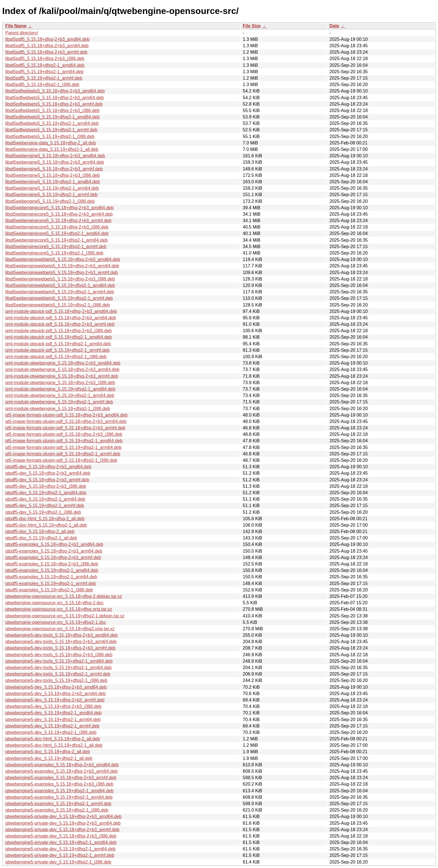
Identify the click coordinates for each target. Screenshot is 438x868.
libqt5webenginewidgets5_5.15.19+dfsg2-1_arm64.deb (60, 292)
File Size (252, 26)
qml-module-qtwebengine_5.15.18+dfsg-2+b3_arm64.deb (62, 369)
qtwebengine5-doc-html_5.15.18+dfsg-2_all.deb (53, 739)
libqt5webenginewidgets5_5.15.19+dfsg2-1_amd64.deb (60, 285)
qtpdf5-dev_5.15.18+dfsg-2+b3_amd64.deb (48, 467)
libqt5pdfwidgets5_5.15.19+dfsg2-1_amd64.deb (53, 117)
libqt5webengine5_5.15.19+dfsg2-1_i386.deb (50, 201)
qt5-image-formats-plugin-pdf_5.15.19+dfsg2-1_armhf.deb (63, 454)
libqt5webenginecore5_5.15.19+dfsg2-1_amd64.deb (57, 233)
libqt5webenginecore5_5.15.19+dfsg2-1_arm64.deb (56, 240)
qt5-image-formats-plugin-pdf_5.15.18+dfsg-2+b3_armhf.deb (65, 428)
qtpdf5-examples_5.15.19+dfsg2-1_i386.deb (49, 590)
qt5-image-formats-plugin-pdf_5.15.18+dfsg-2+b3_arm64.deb (66, 421)
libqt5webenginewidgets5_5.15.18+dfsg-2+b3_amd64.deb (63, 259)
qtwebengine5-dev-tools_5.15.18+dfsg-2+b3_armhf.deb (60, 648)
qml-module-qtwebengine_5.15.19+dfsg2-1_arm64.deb (60, 395)
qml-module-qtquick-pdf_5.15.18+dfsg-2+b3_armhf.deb (60, 324)
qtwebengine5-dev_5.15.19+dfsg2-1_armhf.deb (52, 726)
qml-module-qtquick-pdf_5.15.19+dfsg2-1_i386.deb (56, 357)
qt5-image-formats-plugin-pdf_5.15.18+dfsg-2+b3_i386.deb (64, 434)
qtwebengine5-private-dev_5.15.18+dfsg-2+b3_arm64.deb (63, 823)
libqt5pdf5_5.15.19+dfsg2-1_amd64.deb (45, 65)
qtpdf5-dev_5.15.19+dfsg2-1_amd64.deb (46, 493)
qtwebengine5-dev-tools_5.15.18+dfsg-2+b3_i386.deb (59, 655)
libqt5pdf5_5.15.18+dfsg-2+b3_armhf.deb (46, 52)
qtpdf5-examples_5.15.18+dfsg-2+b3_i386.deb (52, 564)
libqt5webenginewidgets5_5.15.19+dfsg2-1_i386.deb (58, 305)
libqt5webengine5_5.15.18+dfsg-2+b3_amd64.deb (55, 156)
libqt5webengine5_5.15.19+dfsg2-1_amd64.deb (53, 182)
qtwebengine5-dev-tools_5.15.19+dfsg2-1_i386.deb (56, 680)
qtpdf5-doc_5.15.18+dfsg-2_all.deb (40, 531)
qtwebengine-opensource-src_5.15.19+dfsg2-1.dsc (56, 622)
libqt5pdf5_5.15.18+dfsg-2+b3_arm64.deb (47, 46)
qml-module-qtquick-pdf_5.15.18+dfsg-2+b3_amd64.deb (61, 311)
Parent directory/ (22, 33)
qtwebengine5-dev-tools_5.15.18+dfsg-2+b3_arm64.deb (61, 642)
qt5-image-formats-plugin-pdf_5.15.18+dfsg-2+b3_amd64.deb (66, 415)
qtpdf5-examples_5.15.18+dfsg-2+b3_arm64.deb (54, 551)
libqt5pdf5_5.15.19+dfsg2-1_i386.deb (42, 85)
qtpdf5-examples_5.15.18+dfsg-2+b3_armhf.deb (53, 557)
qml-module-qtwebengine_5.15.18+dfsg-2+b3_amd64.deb (63, 363)
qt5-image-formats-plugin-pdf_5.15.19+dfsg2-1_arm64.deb (63, 447)
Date (334, 26)
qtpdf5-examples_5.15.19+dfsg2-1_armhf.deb (51, 583)
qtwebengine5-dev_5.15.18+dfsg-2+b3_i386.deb (53, 706)
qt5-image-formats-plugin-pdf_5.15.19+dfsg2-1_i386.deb (61, 460)
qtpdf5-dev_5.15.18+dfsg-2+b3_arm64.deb (48, 473)
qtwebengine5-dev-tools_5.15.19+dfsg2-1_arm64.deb (58, 668)
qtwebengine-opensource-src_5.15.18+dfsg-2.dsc (54, 603)
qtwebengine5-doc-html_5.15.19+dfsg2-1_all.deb (54, 745)
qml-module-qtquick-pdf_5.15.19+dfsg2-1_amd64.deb (59, 337)
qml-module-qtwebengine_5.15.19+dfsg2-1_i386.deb (58, 409)
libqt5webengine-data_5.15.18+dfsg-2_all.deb (51, 143)
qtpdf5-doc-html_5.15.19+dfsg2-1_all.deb (46, 525)
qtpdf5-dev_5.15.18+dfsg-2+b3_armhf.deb (47, 480)
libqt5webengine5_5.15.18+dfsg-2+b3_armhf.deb (54, 169)
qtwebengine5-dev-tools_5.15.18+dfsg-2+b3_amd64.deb (61, 635)
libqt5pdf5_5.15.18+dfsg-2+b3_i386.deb (45, 59)
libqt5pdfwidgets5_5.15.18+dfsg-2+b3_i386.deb (52, 110)
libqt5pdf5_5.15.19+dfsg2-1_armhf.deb (44, 78)
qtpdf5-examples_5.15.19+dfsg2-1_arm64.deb (51, 577)
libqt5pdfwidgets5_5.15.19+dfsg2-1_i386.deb (50, 136)
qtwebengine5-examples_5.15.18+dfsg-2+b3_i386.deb (59, 784)
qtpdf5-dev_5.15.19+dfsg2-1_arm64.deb (45, 499)
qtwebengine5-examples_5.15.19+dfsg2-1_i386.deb (57, 810)
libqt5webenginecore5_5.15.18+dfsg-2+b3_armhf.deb (58, 221)
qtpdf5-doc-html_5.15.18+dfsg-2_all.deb (45, 519)
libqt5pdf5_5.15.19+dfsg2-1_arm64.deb (44, 72)
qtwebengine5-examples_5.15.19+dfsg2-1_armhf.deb (58, 804)
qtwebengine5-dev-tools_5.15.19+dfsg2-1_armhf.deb (58, 674)
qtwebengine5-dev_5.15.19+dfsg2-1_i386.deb (51, 732)
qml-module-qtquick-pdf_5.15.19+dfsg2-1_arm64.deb (58, 344)
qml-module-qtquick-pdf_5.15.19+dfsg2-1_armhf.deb (57, 350)
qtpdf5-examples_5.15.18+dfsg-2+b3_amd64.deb (54, 544)
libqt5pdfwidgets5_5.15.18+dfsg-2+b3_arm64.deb (54, 98)
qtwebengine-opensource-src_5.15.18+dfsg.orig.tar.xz (59, 609)
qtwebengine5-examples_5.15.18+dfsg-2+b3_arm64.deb (61, 771)
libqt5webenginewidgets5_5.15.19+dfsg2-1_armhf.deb (59, 298)
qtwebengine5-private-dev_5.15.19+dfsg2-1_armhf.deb (60, 855)
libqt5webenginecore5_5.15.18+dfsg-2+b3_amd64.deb (59, 208)
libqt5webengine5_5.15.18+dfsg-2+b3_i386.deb (53, 175)
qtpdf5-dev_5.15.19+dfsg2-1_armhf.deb (45, 506)
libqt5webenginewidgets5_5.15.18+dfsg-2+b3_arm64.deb (62, 266)
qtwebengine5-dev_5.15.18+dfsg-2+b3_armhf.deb (55, 700)
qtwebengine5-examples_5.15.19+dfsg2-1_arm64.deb (59, 797)
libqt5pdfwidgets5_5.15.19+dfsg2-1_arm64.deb (52, 123)
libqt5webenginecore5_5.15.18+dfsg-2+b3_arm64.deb (59, 214)
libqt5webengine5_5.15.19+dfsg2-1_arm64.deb (52, 188)
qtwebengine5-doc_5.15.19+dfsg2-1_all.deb (49, 758)
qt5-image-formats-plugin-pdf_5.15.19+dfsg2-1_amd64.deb (64, 441)
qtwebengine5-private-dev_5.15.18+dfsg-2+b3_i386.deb (61, 836)
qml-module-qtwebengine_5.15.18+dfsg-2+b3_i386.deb (60, 383)
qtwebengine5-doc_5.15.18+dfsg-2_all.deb (48, 752)
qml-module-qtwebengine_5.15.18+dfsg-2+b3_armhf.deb (62, 376)
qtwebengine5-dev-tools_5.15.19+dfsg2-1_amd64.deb (59, 661)
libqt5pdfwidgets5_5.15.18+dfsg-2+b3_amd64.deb (55, 91)
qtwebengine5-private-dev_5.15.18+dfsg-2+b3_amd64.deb (63, 816)
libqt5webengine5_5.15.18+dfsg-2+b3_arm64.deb (55, 162)
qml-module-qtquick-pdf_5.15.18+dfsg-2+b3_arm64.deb (61, 318)
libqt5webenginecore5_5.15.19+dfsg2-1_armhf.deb (56, 247)
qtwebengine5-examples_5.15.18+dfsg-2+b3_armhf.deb (61, 778)
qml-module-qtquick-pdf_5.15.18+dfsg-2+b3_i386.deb (59, 331)
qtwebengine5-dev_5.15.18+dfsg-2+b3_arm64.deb (55, 694)
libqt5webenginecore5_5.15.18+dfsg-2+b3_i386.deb (57, 227)
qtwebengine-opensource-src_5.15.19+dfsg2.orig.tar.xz (60, 629)
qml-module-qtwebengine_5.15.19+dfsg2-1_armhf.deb (59, 402)
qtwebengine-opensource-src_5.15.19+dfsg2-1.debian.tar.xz (65, 616)
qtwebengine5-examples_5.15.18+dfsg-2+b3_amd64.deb (62, 765)
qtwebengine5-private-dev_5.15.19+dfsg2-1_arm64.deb (60, 849)
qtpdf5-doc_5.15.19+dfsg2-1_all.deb (41, 538)
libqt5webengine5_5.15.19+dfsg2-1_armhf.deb (51, 195)
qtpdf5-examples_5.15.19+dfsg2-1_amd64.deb (52, 570)
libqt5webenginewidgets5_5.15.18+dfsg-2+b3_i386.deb (60, 279)
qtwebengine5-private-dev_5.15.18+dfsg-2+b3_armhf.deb (62, 830)
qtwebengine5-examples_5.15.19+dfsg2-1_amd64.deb (59, 791)
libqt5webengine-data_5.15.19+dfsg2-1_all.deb (52, 149)
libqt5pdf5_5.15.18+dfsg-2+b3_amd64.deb (47, 39)
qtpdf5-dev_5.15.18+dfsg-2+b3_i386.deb (46, 486)
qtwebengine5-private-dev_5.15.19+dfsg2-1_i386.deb (58, 862)
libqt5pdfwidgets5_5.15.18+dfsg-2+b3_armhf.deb (54, 104)
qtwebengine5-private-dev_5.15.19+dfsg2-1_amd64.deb (61, 842)
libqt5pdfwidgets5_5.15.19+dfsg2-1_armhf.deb (51, 130)
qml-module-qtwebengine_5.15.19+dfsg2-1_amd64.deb (60, 389)
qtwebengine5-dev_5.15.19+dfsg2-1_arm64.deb (53, 720)
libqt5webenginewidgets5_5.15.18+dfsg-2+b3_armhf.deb (62, 273)
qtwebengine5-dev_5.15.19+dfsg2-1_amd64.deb (53, 713)
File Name (16, 26)
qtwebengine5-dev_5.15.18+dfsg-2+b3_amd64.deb (56, 687)
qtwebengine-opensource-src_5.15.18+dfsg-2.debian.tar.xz (64, 596)
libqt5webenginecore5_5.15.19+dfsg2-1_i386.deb (54, 253)
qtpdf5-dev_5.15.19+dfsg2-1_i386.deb (43, 512)
